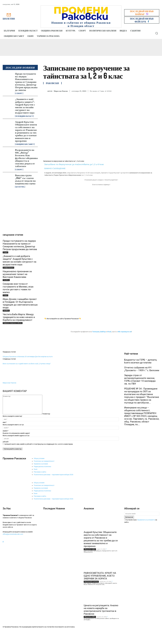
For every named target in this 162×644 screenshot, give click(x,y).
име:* (5, 422)
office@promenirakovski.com (13, 534)
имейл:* (6, 431)
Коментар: (46, 414)
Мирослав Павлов (61, 91)
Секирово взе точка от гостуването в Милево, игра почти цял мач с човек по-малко (18, 288)
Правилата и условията (146, 520)
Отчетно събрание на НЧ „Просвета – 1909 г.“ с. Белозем (142, 369)
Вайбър (103, 332)
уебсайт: (6, 442)
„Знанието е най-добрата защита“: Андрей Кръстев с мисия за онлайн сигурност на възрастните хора (25, 106)
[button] (157, 33)
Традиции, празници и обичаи (13, 323)
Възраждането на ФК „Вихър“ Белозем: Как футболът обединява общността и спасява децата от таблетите (26, 158)
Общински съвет (25, 144)
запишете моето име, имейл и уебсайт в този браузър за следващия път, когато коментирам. (39, 444)
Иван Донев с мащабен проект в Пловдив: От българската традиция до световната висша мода (20, 303)
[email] (142, 514)
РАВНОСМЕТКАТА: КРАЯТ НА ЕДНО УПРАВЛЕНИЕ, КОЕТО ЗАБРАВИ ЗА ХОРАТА (100, 576)
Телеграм (96, 332)
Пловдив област (24, 116)
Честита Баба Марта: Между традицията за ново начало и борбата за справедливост (19, 317)
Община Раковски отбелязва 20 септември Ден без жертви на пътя (28, 357)
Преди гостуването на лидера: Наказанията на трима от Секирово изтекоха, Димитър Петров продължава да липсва (26, 82)
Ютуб (109, 332)
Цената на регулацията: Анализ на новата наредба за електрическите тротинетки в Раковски (101, 610)
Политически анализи (91, 582)
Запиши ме (129, 517)
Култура (20, 187)
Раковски (6, 280)
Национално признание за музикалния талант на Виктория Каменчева (17, 274)
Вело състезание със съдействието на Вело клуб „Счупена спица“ (27, 364)
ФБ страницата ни (125, 332)
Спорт (19, 93)
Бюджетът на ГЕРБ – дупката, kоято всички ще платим (141, 361)
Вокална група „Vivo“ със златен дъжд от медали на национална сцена (25, 179)
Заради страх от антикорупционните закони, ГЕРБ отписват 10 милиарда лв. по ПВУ (140, 379)
